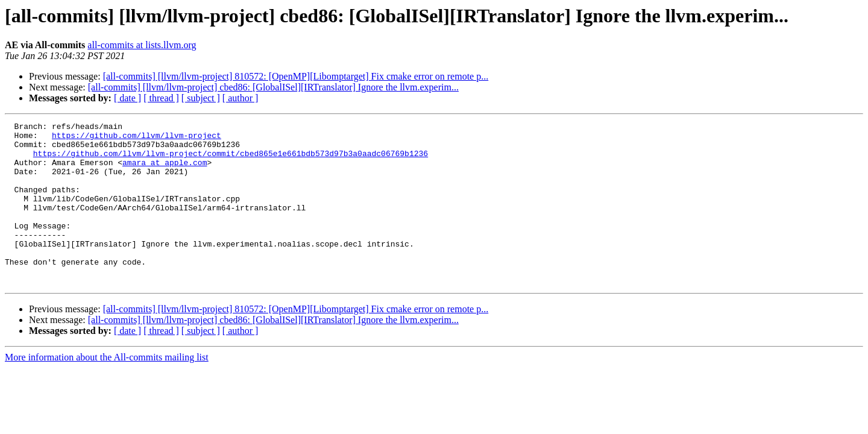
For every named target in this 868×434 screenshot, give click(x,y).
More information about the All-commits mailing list (107, 390)
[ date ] (127, 98)
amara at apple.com (165, 171)
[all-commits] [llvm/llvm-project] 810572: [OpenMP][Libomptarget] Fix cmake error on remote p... (296, 76)
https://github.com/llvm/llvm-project (137, 139)
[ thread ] (161, 98)
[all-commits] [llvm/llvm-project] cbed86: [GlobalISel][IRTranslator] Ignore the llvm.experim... (273, 87)
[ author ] (241, 98)
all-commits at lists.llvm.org (142, 45)
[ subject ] (201, 98)
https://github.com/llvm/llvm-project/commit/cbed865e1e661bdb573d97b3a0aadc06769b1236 (231, 160)
